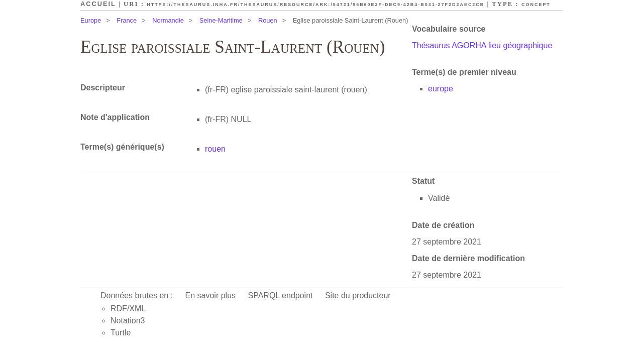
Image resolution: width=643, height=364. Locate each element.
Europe (91, 20)
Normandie (168, 20)
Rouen (268, 20)
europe (441, 89)
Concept (536, 5)
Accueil (98, 4)
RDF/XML (128, 309)
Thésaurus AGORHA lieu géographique (482, 45)
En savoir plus (211, 295)
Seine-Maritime (221, 20)
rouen (215, 149)
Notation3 (128, 321)
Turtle (121, 333)
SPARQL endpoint (281, 295)
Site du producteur (358, 295)
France (127, 20)
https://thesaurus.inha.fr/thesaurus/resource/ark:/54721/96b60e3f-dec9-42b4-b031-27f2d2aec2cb (315, 5)
